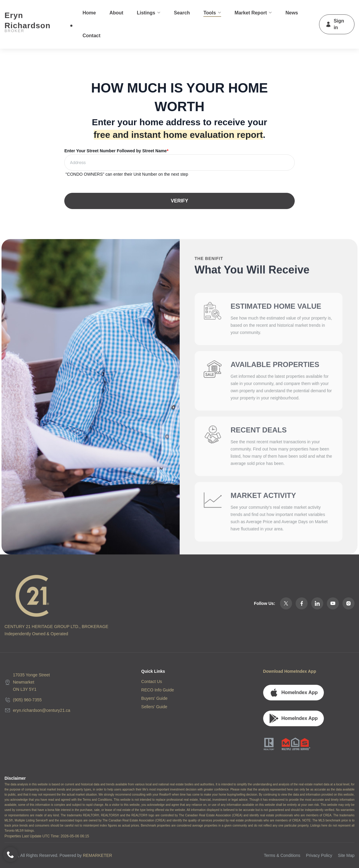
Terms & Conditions (282, 855)
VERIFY (180, 201)
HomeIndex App (293, 693)
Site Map (346, 855)
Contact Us (152, 681)
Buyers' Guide (154, 698)
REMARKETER (97, 855)
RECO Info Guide (158, 690)
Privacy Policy (319, 855)
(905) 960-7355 (27, 700)
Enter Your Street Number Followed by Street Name (116, 151)
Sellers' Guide (154, 707)
